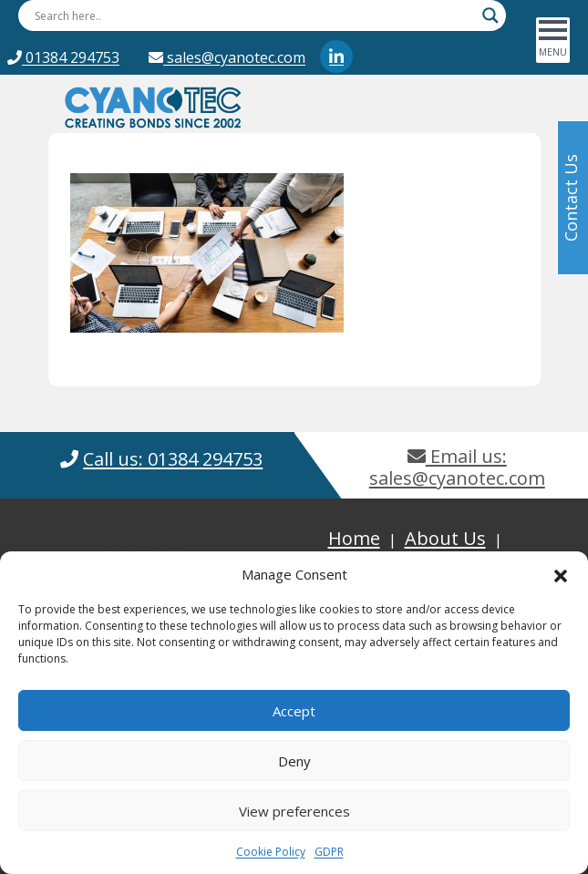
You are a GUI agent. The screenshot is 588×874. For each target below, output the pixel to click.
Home (354, 538)
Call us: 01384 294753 (173, 459)
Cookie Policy (271, 852)
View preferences (294, 811)
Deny (294, 761)
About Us (445, 538)
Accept (294, 711)
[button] (561, 574)
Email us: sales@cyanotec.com (457, 467)
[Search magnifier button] (490, 15)
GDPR (329, 852)
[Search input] (254, 15)
